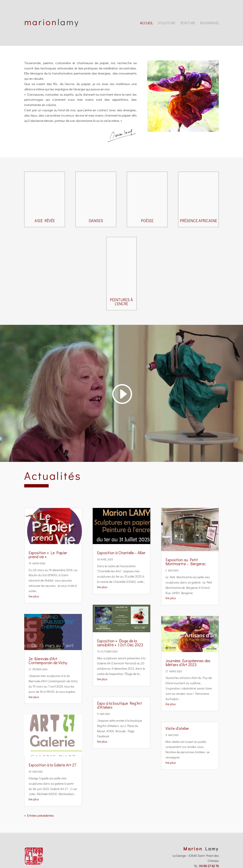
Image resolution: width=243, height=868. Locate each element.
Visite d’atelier (177, 728)
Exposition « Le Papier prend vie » (48, 555)
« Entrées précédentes (39, 815)
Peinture (188, 23)
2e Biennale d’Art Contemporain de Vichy (48, 661)
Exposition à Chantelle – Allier (121, 553)
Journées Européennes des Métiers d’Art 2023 (188, 663)
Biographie (210, 23)
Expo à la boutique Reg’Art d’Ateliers (120, 705)
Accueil (146, 23)
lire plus (34, 596)
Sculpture (167, 23)
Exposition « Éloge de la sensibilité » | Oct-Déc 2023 (120, 643)
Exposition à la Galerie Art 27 (52, 765)
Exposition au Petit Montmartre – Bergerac (186, 562)
